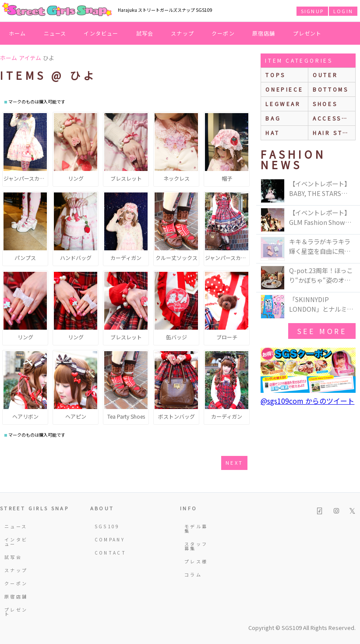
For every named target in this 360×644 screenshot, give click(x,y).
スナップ (182, 33)
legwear (283, 104)
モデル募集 (196, 528)
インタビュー (101, 33)
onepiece (284, 89)
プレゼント (307, 33)
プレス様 (196, 561)
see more (322, 331)
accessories (334, 118)
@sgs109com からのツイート (307, 401)
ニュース (55, 33)
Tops (275, 75)
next (234, 463)
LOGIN (343, 11)
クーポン (223, 33)
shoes (325, 104)
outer (325, 75)
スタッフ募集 (196, 546)
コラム (193, 575)
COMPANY (108, 539)
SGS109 (107, 526)
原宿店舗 (264, 33)
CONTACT (108, 553)
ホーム (18, 33)
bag (273, 118)
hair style (334, 133)
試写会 (145, 33)
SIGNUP (312, 11)
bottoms (330, 89)
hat (272, 133)
